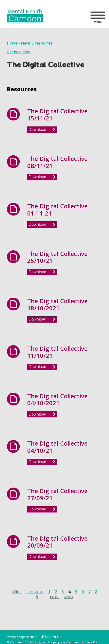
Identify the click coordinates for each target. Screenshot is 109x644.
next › (55, 597)
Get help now (18, 52)
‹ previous (35, 592)
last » (69, 597)
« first (17, 592)
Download (37, 129)
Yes (45, 637)
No (58, 637)
